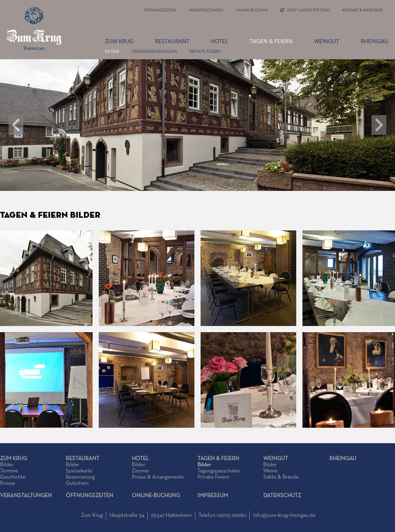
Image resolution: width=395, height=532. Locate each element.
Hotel (220, 41)
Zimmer (141, 471)
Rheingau (374, 41)
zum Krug (119, 41)
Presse (8, 483)
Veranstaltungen (206, 10)
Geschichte (13, 477)
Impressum (213, 496)
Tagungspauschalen (154, 52)
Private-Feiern (205, 52)
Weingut (327, 41)
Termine (9, 471)
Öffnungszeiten (160, 10)
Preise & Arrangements (158, 477)
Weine (270, 471)
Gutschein (77, 483)
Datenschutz (282, 496)
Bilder (112, 52)
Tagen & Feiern (271, 41)
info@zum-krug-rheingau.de (284, 515)
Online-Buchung (252, 10)
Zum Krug (14, 459)
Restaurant (172, 41)
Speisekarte (79, 471)
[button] (379, 125)
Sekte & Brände (281, 477)
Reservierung (80, 477)
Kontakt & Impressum (362, 10)
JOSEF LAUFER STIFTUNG (305, 10)
